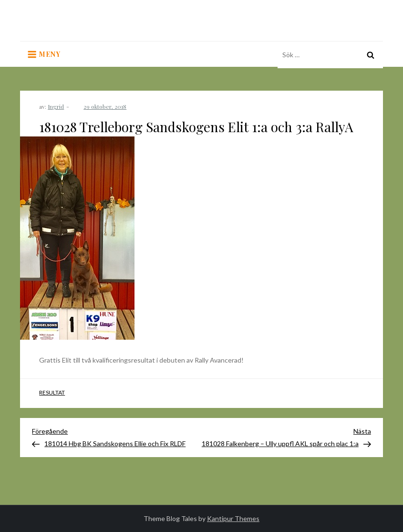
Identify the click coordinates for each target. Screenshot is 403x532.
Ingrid (56, 106)
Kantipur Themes (233, 518)
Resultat (52, 392)
